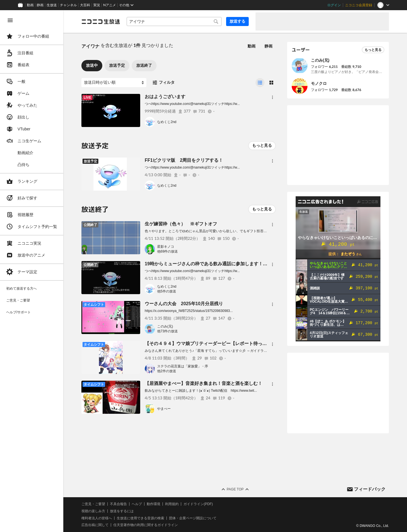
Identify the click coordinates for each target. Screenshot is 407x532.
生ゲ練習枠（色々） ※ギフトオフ (181, 224)
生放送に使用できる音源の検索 (140, 518)
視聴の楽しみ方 (93, 511)
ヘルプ (137, 504)
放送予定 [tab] (117, 65)
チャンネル (68, 5)
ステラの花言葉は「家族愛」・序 (183, 366)
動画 (30, 5)
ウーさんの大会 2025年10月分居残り (184, 304)
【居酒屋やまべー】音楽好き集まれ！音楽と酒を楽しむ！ (203, 383)
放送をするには (122, 511)
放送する (237, 21)
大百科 (85, 5)
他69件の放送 (167, 251)
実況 (97, 5)
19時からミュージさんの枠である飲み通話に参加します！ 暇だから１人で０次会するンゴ (238, 264)
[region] (32, 271)
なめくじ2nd (167, 122)
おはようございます (165, 97)
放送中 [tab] (92, 65)
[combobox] (174, 21)
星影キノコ (166, 247)
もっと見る (262, 145)
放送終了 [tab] (144, 65)
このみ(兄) (165, 326)
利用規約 (172, 504)
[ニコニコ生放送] (101, 21)
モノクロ (319, 83)
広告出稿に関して (95, 525)
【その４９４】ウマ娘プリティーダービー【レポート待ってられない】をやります (228, 343)
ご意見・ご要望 (93, 504)
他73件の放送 (167, 331)
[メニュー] (272, 97)
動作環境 (153, 504)
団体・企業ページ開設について (193, 518)
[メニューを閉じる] (10, 20)
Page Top (235, 489)
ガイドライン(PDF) (198, 504)
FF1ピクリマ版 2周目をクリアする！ (184, 160)
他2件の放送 (167, 371)
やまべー (164, 409)
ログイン (334, 5)
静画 (40, 5)
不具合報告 (118, 504)
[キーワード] (174, 21)
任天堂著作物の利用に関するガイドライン (146, 525)
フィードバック (370, 489)
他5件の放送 (167, 291)
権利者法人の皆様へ (97, 518)
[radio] (260, 83)
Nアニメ (110, 5)
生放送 (52, 5)
